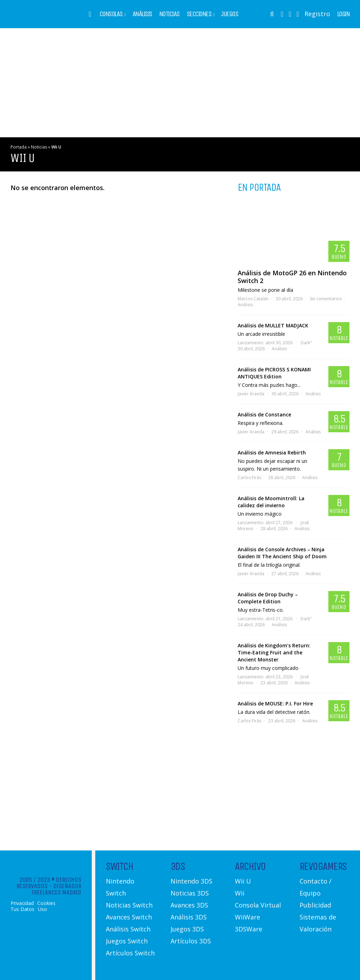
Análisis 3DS (189, 917)
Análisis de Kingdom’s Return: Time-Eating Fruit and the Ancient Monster (274, 652)
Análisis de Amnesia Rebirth (272, 453)
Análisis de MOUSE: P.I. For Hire (275, 703)
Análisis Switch (128, 929)
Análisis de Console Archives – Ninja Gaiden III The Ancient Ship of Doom (282, 553)
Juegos (230, 14)
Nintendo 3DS (191, 881)
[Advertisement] (180, 83)
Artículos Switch (130, 953)
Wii (240, 893)
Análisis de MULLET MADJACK (273, 325)
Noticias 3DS (190, 893)
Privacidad (22, 903)
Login (343, 14)
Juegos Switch (127, 941)
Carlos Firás (249, 478)
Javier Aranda (251, 394)
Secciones (199, 14)
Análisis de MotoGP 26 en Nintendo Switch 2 (292, 277)
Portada (19, 147)
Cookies (46, 903)
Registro (317, 14)
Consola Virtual (258, 905)
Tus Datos (22, 909)
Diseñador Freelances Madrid (56, 889)
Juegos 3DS (187, 929)
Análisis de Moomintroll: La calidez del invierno (271, 502)
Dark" (306, 343)
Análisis (142, 14)
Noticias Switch (129, 905)
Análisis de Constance (264, 414)
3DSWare (249, 929)
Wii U (243, 881)
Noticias (169, 14)
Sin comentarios (326, 299)
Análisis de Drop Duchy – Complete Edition (268, 598)
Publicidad (315, 905)
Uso (43, 909)
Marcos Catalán (253, 299)
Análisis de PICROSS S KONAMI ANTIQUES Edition (274, 373)
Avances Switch (129, 917)
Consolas (111, 14)
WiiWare (247, 917)
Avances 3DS (189, 905)
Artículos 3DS (191, 941)
